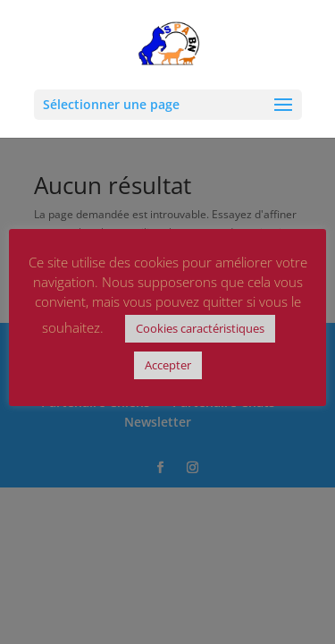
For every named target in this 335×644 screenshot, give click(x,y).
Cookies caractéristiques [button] (200, 328)
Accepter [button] (168, 365)
